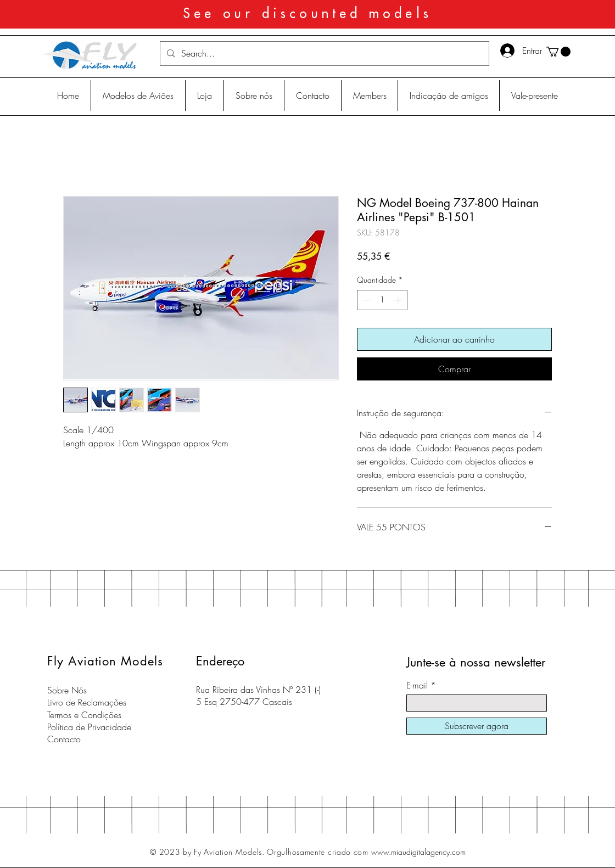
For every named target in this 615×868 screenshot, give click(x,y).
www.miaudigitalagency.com (418, 852)
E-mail (417, 685)
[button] (558, 52)
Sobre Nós (67, 690)
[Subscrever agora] (477, 726)
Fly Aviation (82, 661)
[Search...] (323, 54)
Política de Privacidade (89, 727)
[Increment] (399, 300)
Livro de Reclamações (87, 702)
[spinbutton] (382, 300)
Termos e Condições (84, 715)
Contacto (64, 739)
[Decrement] (365, 300)
